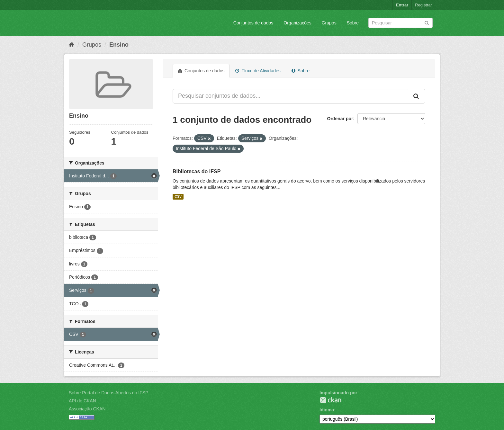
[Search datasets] (401, 23)
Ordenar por (340, 119)
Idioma (327, 410)
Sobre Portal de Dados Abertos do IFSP (108, 393)
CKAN (330, 400)
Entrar (402, 5)
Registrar (423, 5)
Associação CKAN (87, 409)
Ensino (119, 45)
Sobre (353, 23)
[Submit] (427, 22)
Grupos (329, 23)
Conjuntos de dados (253, 23)
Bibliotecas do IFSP (197, 171)
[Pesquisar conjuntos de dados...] (290, 96)
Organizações (297, 23)
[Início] (72, 45)
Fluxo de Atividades (258, 71)
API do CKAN (82, 401)
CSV (178, 197)
